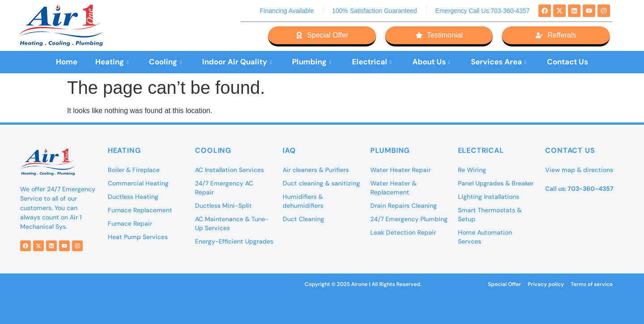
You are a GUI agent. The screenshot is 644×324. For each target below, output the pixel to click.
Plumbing (311, 62)
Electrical (372, 62)
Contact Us (568, 62)
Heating (112, 62)
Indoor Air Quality (237, 62)
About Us (431, 62)
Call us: (579, 189)
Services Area (499, 62)
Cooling (165, 62)
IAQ (289, 150)
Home (67, 62)
